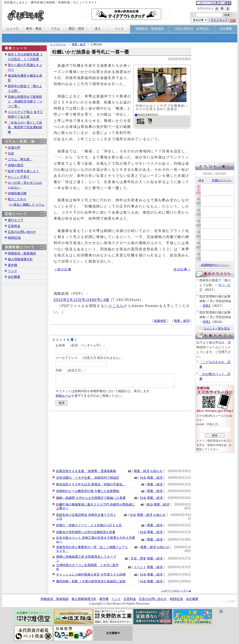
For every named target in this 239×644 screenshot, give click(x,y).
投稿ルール (63, 396)
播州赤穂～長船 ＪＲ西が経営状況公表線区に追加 (91, 581)
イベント (140, 567)
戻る (200, 180)
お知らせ (156, 471)
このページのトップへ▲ (176, 591)
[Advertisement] (121, 439)
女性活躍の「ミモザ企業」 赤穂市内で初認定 (88, 478)
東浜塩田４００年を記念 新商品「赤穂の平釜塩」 (91, 484)
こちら (118, 306)
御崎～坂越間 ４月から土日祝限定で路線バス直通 (91, 498)
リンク (12, 271)
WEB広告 (14, 238)
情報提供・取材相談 (22, 253)
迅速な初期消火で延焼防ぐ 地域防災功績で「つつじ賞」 (25, 101)
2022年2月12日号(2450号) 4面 (82, 300)
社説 (11, 153)
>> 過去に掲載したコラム (27, 205)
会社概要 (14, 277)
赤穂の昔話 (16, 165)
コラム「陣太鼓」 (20, 159)
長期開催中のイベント (215, 265)
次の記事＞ (182, 269)
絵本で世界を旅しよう (23, 171)
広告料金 (14, 226)
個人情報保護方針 (20, 259)
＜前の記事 (63, 269)
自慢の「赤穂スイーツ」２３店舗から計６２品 (89, 525)
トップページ (58, 44)
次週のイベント (222, 180)
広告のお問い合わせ (22, 232)
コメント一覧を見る (215, 328)
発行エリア (16, 220)
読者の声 (14, 148)
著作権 (12, 265)
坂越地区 (160, 321)
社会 (143, 478)
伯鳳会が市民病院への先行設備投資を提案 (86, 532)
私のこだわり (17, 199)
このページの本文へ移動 (214, 3)
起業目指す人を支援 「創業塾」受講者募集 (86, 471)
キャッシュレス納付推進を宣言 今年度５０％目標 (91, 574)
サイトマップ (219, 20)
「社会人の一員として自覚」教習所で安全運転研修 (25, 127)
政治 (150, 504)
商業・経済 (78, 44)
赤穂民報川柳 (17, 193)
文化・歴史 (138, 558)
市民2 (206, 306)
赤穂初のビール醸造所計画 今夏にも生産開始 (88, 491)
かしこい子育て (19, 177)
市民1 (206, 322)
